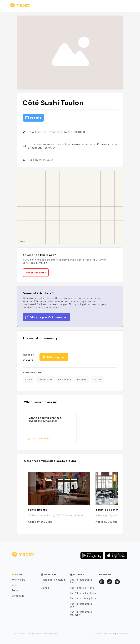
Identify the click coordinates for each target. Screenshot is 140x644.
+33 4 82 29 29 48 (40, 160)
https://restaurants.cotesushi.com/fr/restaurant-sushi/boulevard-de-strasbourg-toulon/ (73, 146)
